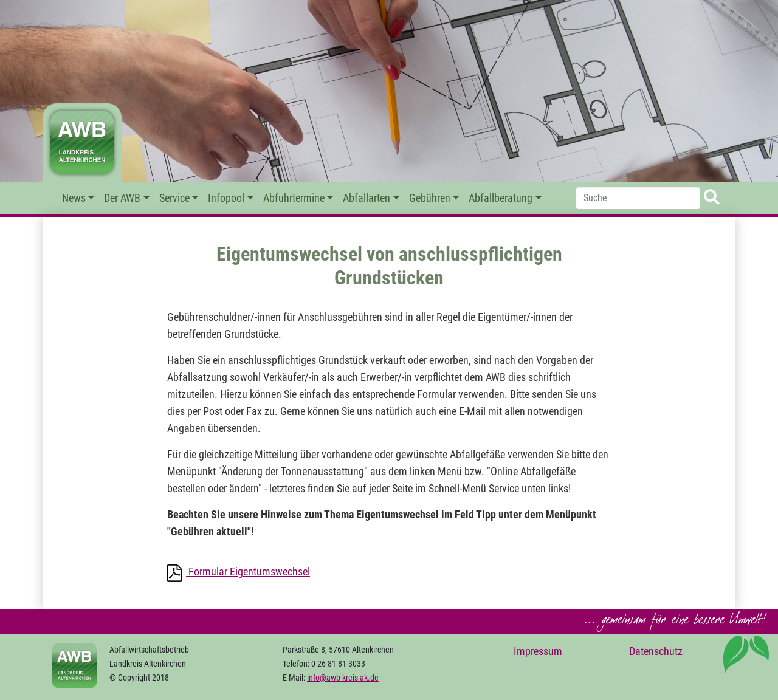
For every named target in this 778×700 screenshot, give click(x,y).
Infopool (226, 198)
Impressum (538, 651)
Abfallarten (367, 198)
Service (174, 198)
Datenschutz (656, 651)
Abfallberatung (501, 198)
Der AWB (122, 198)
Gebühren (430, 198)
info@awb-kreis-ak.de (343, 678)
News (74, 198)
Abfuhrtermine (294, 198)
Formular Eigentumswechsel (248, 572)
